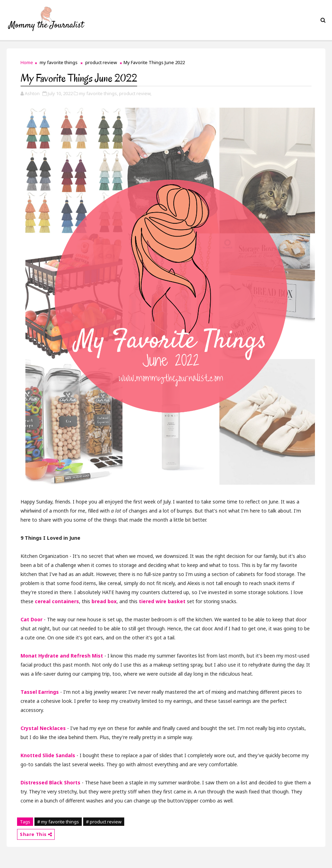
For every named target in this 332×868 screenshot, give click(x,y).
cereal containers (57, 601)
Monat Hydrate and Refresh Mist (62, 656)
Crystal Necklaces (43, 728)
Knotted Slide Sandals (48, 755)
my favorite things (59, 62)
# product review (104, 822)
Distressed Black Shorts (50, 782)
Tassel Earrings (40, 692)
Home (27, 62)
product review (101, 62)
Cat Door (31, 619)
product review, (135, 93)
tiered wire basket (162, 601)
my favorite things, (98, 93)
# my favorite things (58, 822)
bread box (104, 601)
